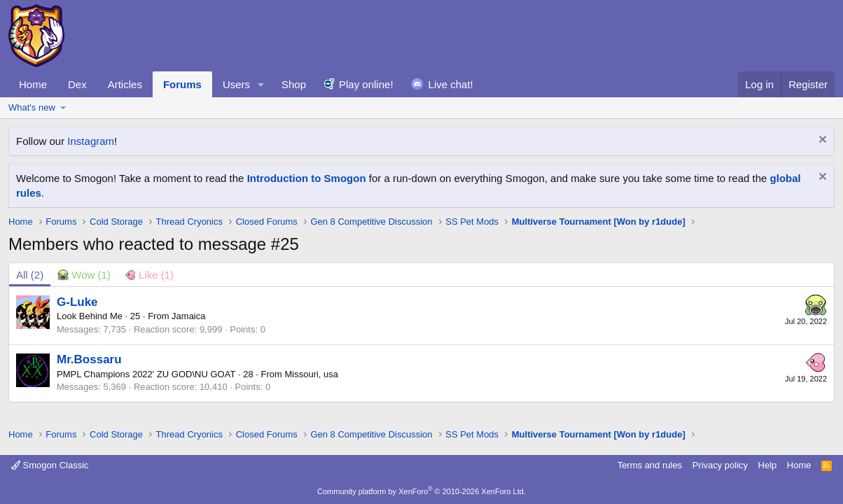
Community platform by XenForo (421, 491)
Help (768, 465)
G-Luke (77, 302)
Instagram (91, 141)
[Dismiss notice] (821, 141)
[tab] (84, 275)
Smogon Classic (50, 465)
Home (33, 84)
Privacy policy (720, 465)
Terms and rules (650, 465)
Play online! (366, 84)
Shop (294, 84)
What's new (32, 107)
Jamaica (188, 316)
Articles (125, 84)
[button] (261, 84)
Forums (182, 84)
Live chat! (451, 84)
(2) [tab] (30, 275)
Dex (77, 84)
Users (236, 84)
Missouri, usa (311, 374)
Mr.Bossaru (89, 359)
